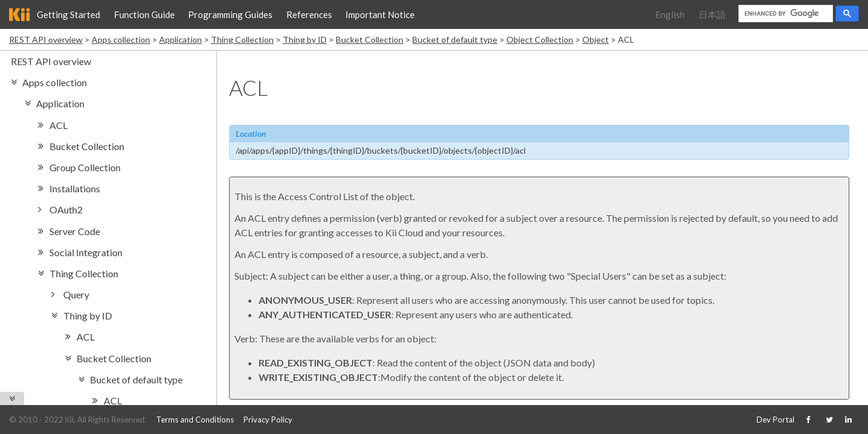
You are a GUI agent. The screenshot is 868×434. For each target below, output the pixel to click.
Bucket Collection (370, 39)
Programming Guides (230, 14)
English (670, 14)
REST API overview (46, 39)
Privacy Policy (268, 420)
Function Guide (144, 14)
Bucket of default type (455, 39)
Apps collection (121, 39)
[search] (785, 14)
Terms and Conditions (195, 420)
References (309, 14)
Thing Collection (242, 39)
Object (596, 39)
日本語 (712, 14)
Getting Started (68, 14)
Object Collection (540, 39)
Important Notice (380, 14)
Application (181, 39)
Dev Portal (775, 420)
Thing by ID (305, 39)
